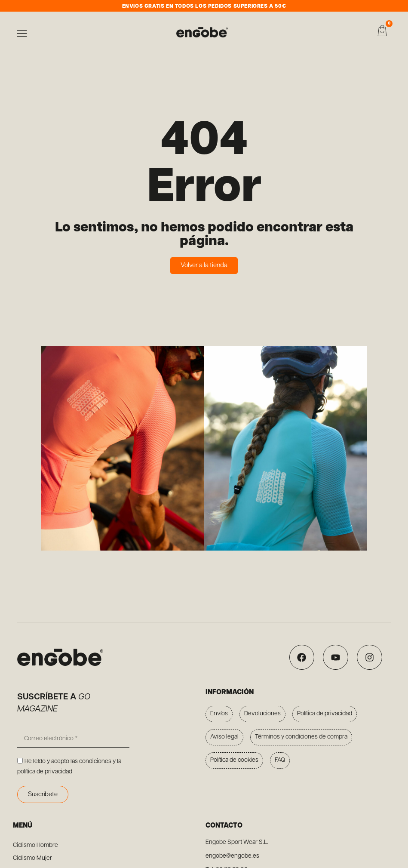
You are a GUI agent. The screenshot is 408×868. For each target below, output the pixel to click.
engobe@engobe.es (232, 856)
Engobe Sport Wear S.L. (237, 842)
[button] (22, 35)
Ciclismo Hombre (35, 845)
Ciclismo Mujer (32, 858)
